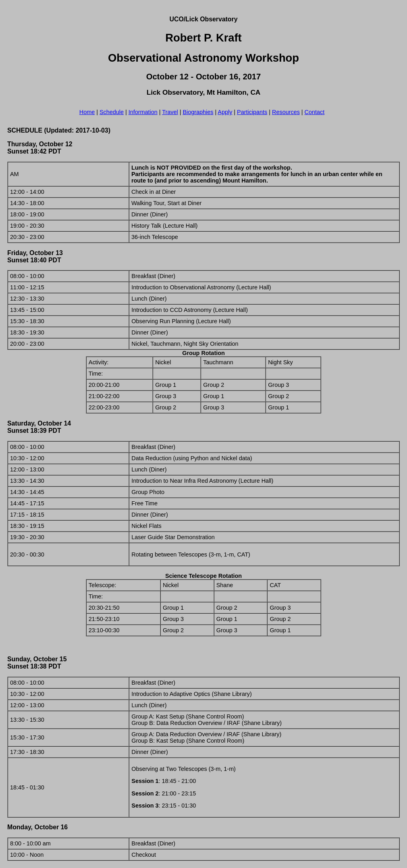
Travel (170, 112)
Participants (252, 112)
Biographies (198, 112)
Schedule (112, 112)
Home (87, 112)
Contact (315, 112)
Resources (286, 112)
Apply (225, 112)
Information (143, 112)
